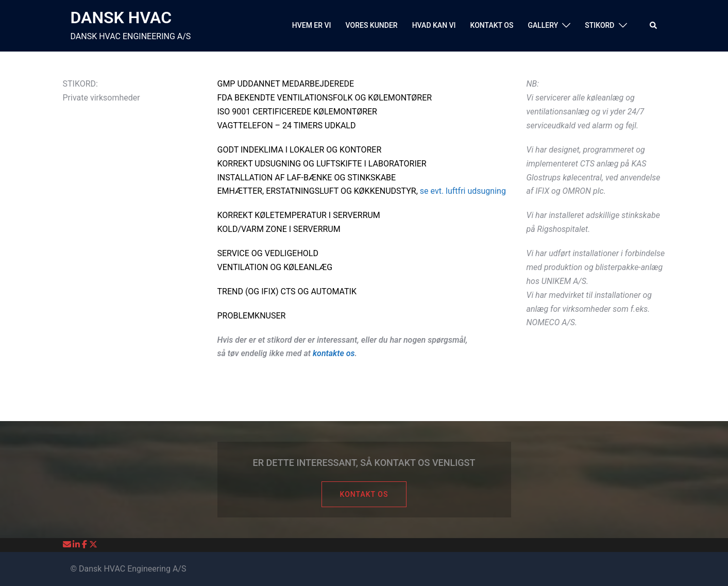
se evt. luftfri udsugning (463, 191)
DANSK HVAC (121, 18)
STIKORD (599, 25)
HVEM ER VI (312, 25)
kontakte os (334, 353)
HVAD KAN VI (434, 25)
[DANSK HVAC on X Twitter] (93, 545)
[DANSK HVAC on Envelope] (68, 545)
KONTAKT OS (492, 25)
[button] (654, 26)
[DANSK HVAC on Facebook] (86, 545)
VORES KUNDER (372, 25)
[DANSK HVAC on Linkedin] (77, 545)
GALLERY (543, 25)
